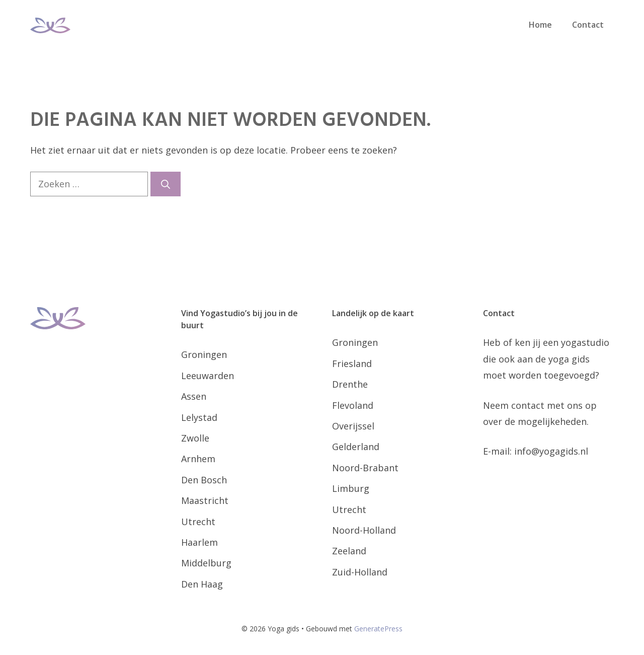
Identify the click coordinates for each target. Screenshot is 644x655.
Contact (588, 25)
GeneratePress (378, 629)
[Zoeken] (166, 184)
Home (540, 25)
